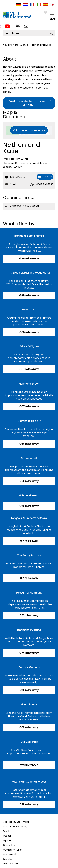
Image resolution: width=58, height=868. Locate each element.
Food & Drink (10, 854)
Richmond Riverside (29, 630)
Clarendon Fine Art (29, 421)
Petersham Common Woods (29, 782)
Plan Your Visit (11, 864)
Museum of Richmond (29, 593)
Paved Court (29, 310)
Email (13, 184)
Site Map (8, 859)
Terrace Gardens (29, 667)
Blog (52, 19)
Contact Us (9, 845)
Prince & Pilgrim (29, 346)
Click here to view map (29, 130)
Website (47, 177)
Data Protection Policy (15, 827)
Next (53, 812)
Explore (7, 840)
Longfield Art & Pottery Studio (29, 518)
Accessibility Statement (16, 822)
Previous (4, 812)
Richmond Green (29, 384)
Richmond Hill (29, 458)
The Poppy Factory (29, 555)
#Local (7, 836)
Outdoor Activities (13, 850)
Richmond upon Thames (29, 236)
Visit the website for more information (27, 103)
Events (24, 45)
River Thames (29, 705)
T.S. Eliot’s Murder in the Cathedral (29, 273)
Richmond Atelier (29, 496)
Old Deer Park (29, 742)
